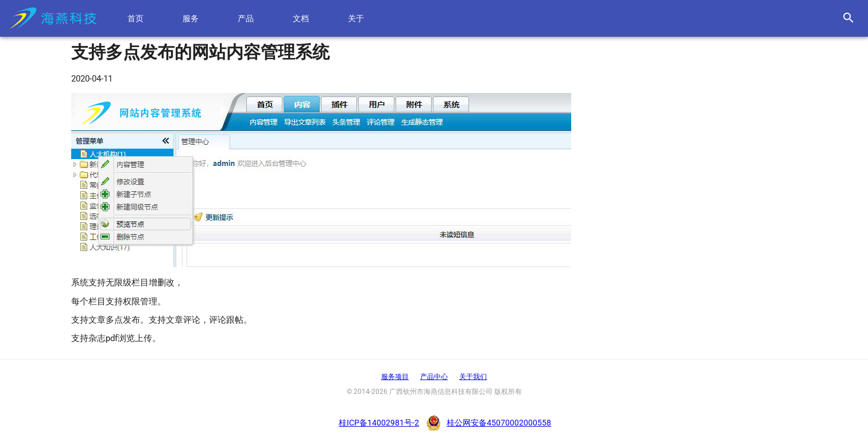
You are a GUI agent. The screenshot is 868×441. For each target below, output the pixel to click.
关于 (356, 18)
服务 (191, 18)
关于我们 (473, 377)
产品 (246, 18)
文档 (301, 18)
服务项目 (395, 377)
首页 (136, 18)
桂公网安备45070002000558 (499, 423)
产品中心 (434, 377)
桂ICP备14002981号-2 (379, 423)
